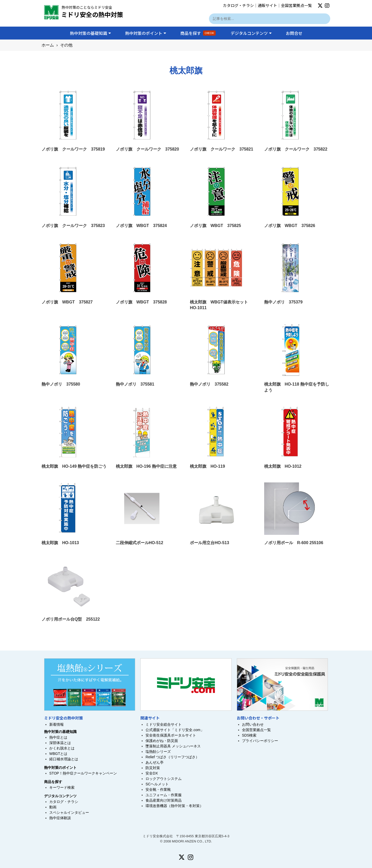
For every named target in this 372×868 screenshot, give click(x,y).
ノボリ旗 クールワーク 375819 (73, 149)
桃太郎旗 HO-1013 (60, 543)
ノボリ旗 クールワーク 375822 (296, 149)
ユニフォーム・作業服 (164, 795)
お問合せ (294, 33)
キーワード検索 (62, 787)
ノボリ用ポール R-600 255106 (294, 543)
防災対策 (153, 768)
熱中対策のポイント (146, 33)
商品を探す (198, 33)
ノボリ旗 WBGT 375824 (141, 226)
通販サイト (267, 5)
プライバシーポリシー (260, 741)
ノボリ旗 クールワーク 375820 (147, 149)
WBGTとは (58, 754)
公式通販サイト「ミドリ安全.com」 (175, 730)
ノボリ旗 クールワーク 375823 (73, 226)
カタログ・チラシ (238, 5)
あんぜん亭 (155, 762)
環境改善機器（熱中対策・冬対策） (174, 806)
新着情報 (56, 724)
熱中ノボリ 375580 (61, 384)
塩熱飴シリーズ (158, 752)
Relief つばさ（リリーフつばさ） (172, 757)
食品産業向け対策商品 (164, 800)
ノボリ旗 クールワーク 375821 (221, 149)
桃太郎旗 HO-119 (207, 466)
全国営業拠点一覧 (296, 5)
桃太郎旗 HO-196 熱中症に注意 (146, 466)
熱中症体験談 (60, 818)
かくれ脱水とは (62, 748)
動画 (53, 807)
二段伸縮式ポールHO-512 (140, 543)
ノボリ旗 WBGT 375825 (215, 226)
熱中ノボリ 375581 (135, 384)
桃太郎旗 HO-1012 (283, 466)
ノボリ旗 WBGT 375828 (141, 302)
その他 (66, 45)
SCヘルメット (157, 784)
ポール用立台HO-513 (209, 543)
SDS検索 (249, 735)
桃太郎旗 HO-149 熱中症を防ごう (74, 466)
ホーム (48, 45)
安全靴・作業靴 (158, 789)
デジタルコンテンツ (251, 33)
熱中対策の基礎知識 (90, 33)
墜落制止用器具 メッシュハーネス (173, 746)
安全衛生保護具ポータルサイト (171, 735)
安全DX (152, 773)
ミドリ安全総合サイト (164, 724)
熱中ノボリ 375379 (283, 302)
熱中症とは (58, 737)
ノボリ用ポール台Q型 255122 (71, 619)
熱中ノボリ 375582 (209, 384)
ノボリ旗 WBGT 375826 (290, 226)
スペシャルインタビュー (69, 812)
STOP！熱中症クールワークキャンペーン (83, 773)
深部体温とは (60, 743)
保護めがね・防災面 (162, 741)
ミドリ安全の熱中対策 (92, 14)
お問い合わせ (253, 724)
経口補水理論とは (64, 759)
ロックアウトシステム (164, 779)
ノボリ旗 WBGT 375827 (67, 302)
